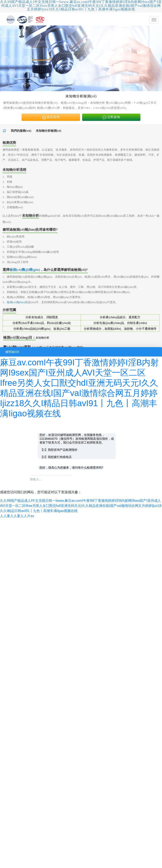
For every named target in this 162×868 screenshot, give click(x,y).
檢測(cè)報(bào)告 (17, 302)
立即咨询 (111, 117)
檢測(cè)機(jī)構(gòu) (25, 270)
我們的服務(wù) (21, 131)
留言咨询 (51, 117)
